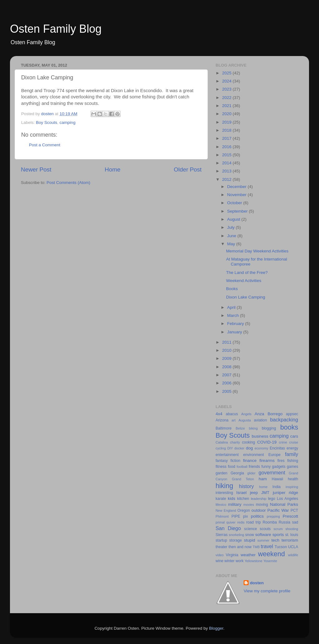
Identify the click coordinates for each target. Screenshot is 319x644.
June (232, 236)
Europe (274, 455)
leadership (259, 499)
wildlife (293, 555)
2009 (227, 358)
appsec (292, 414)
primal (220, 522)
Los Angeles (288, 499)
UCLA (293, 547)
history (246, 486)
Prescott (290, 516)
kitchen (243, 499)
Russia (285, 522)
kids (231, 498)
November (237, 195)
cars (294, 436)
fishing (293, 461)
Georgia (237, 473)
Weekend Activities (244, 281)
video (220, 555)
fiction (236, 461)
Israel (241, 493)
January (235, 332)
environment (253, 455)
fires (281, 461)
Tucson (281, 547)
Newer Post (36, 169)
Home (112, 169)
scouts (265, 529)
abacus (232, 414)
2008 (227, 367)
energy (292, 448)
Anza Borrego (269, 414)
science (251, 529)
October (235, 203)
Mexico (221, 505)
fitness (221, 467)
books (289, 427)
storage (236, 540)
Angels (246, 414)
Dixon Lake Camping (246, 297)
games (293, 467)
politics (257, 516)
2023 (227, 89)
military (235, 504)
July (231, 227)
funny (266, 467)
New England (226, 510)
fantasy (222, 461)
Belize (240, 428)
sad (295, 522)
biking (253, 428)
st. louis (292, 535)
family (292, 454)
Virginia (232, 555)
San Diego (228, 528)
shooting (292, 529)
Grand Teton (243, 479)
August (234, 219)
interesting (224, 493)
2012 (227, 179)
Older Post (188, 169)
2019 (227, 122)
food (231, 467)
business (260, 436)
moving (262, 505)
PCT (294, 510)
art (233, 420)
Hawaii (277, 479)
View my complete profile (267, 591)
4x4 (219, 414)
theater (221, 547)
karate (221, 499)
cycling (221, 448)
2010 (227, 350)
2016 (227, 147)
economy (261, 448)
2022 (227, 98)
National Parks (284, 504)
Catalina (222, 442)
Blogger (216, 628)
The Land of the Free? (247, 273)
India (277, 487)
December (237, 187)
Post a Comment (45, 145)
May (232, 244)
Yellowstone (253, 561)
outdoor (259, 510)
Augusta (245, 420)
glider (251, 473)
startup (221, 540)
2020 (227, 114)
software (263, 535)
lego (271, 499)
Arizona (222, 420)
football (242, 467)
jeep (254, 493)
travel (267, 546)
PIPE (236, 516)
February (236, 324)
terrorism (290, 540)
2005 (227, 391)
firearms (267, 461)
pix (245, 516)
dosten (257, 583)
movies (249, 505)
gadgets (279, 467)
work (240, 561)
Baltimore (224, 428)
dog (249, 448)
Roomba (270, 522)
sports (278, 535)
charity (235, 442)
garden (221, 473)
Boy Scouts (46, 122)
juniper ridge (286, 493)
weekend (271, 554)
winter (229, 561)
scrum (278, 529)
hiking (224, 486)
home (263, 487)
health (293, 479)
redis (241, 522)
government (272, 472)
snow (250, 535)
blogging (269, 428)
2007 (227, 375)
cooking (249, 442)
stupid (250, 540)
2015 (227, 155)
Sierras (221, 535)
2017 (227, 138)
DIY (230, 448)
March (233, 315)
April (232, 307)
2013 (227, 171)
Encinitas (277, 448)
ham (263, 479)
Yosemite (270, 561)
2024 (227, 81)
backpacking (284, 420)
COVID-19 (267, 442)
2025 (227, 73)
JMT (265, 493)
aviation (260, 420)
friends (254, 467)
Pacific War (278, 510)
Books (232, 289)
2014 (227, 163)
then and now (240, 547)
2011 (227, 342)
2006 (227, 383)
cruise (294, 442)
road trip (253, 522)
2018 (227, 130)
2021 (227, 106)
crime (283, 442)
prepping (273, 516)
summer (263, 540)
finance (250, 461)
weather (248, 555)
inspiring (292, 487)
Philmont (222, 516)
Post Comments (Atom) (69, 183)
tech (275, 540)
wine (219, 561)
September (238, 211)
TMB (256, 547)
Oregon (244, 510)
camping (67, 122)
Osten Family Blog (56, 29)
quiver (231, 522)
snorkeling (236, 535)
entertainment (227, 455)
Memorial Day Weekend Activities (257, 251)
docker (239, 448)
